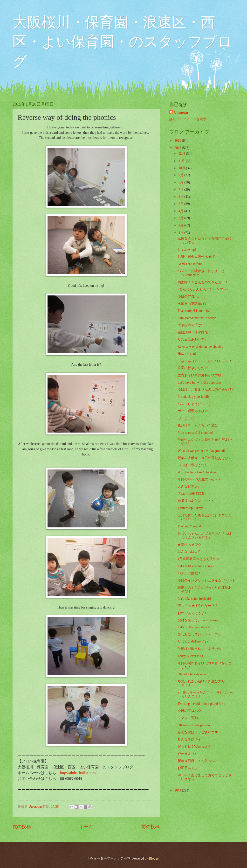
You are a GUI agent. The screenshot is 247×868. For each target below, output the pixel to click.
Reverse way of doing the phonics (200, 346)
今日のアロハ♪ (189, 297)
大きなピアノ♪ (189, 486)
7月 (181, 190)
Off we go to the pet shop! (195, 725)
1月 (181, 233)
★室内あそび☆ (189, 545)
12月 (182, 154)
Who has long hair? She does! (197, 472)
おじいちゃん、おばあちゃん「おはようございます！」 (205, 536)
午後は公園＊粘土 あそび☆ (199, 649)
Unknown (181, 113)
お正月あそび (188, 768)
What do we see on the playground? (201, 451)
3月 (181, 218)
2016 (178, 141)
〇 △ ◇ (186, 418)
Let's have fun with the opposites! (200, 382)
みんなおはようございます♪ (199, 732)
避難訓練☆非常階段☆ (194, 332)
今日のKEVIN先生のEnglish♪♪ (200, 479)
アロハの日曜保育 (191, 494)
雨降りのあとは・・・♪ (195, 501)
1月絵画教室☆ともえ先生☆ (199, 559)
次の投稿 (22, 827)
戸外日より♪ (187, 754)
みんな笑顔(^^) (189, 739)
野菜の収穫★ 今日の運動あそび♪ (204, 458)
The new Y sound (189, 526)
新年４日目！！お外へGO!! (198, 761)
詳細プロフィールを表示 (188, 119)
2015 (178, 148)
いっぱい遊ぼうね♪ (192, 465)
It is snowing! (187, 250)
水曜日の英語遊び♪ (192, 304)
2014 (178, 790)
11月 (182, 161)
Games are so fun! (190, 264)
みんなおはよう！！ (193, 552)
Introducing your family (194, 397)
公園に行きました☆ (193, 368)
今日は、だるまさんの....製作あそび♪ (205, 389)
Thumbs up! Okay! (190, 508)
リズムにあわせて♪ (192, 339)
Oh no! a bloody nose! (192, 674)
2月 (181, 225)
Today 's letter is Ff (190, 656)
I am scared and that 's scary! (197, 318)
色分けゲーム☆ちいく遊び (198, 425)
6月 (181, 197)
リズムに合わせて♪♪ (193, 642)
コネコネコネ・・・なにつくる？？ (205, 361)
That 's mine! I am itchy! (194, 311)
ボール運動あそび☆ (193, 411)
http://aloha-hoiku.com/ (78, 773)
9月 (181, 175)
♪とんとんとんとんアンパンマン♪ (203, 289)
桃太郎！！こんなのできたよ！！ (203, 282)
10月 (182, 168)
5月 (181, 204)
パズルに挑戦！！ (191, 573)
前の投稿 (151, 827)
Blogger (154, 858)
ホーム (86, 827)
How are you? (187, 354)
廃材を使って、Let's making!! (199, 620)
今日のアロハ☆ (189, 711)
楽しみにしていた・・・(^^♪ (199, 634)
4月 (181, 211)
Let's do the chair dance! (194, 627)
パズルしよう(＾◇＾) (194, 404)
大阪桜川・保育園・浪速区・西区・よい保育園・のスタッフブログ (122, 42)
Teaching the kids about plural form (201, 704)
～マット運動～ (189, 718)
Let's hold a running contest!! (197, 566)
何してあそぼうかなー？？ (198, 606)
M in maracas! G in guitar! (195, 432)
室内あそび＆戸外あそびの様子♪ (202, 375)
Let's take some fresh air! (194, 599)
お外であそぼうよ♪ (192, 613)
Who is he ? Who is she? (194, 747)
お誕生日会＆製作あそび (196, 257)
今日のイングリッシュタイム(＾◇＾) (206, 580)
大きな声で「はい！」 (194, 325)
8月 (181, 182)
